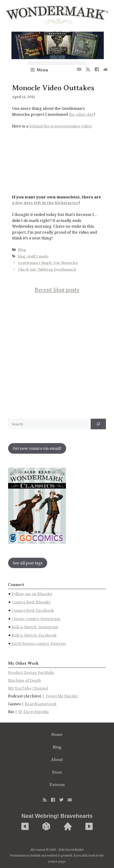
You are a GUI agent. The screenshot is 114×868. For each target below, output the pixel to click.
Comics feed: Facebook (33, 610)
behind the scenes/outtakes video (60, 126)
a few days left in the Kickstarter (45, 203)
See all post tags (28, 563)
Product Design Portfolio (31, 672)
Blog (22, 250)
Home (57, 734)
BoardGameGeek (41, 704)
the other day (81, 114)
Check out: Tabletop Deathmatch (47, 270)
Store (57, 772)
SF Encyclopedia (33, 712)
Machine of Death (25, 680)
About (57, 760)
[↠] (98, 424)
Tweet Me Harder (62, 696)
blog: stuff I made (33, 256)
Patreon (57, 785)
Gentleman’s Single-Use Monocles (48, 263)
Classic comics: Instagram (36, 619)
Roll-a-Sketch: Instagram (35, 627)
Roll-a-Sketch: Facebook (34, 635)
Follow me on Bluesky (32, 594)
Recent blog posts (57, 290)
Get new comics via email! (37, 448)
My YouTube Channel (28, 688)
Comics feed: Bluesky (31, 602)
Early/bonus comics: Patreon (39, 643)
